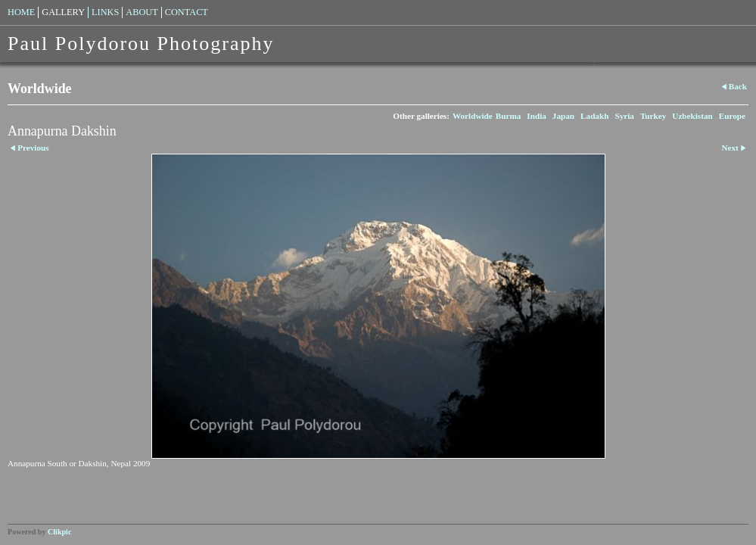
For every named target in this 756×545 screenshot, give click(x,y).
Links (105, 12)
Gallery (63, 12)
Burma (509, 116)
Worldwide (473, 116)
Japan (563, 116)
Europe (732, 116)
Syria (624, 116)
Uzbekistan (692, 116)
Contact (187, 12)
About (142, 12)
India (537, 116)
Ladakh (594, 116)
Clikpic (59, 532)
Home (21, 12)
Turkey (653, 116)
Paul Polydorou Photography (141, 44)
